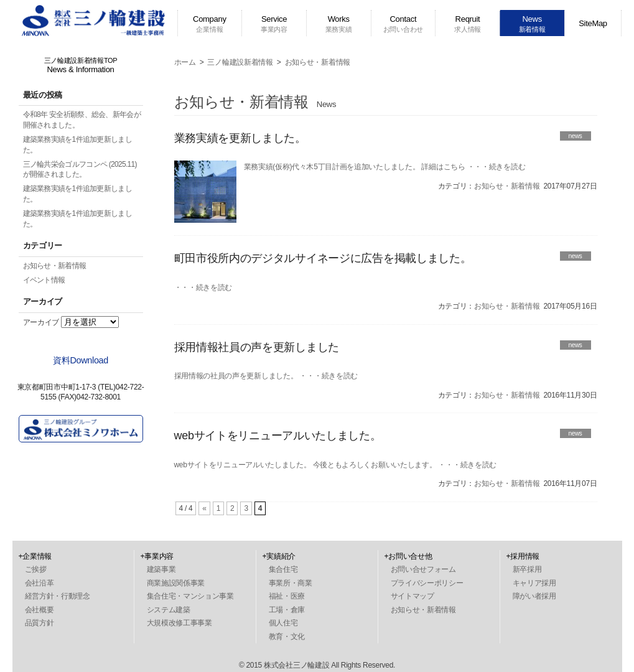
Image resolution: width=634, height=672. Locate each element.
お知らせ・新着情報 (55, 266)
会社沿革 (40, 583)
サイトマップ (413, 596)
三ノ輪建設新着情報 (240, 62)
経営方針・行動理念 (58, 596)
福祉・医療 (287, 596)
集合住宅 (283, 569)
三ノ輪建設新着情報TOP (81, 65)
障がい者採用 (534, 596)
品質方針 (40, 623)
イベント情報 (44, 280)
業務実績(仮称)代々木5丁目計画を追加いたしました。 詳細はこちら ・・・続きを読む (385, 167)
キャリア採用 (534, 583)
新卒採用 (527, 569)
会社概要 (40, 610)
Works (339, 24)
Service (274, 24)
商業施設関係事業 (176, 583)
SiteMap (593, 23)
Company (210, 24)
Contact (403, 24)
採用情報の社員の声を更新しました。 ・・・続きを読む (266, 376)
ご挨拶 (36, 569)
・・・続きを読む (203, 287)
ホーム (185, 62)
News (532, 24)
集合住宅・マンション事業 (190, 596)
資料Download (81, 360)
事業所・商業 (291, 583)
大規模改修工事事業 (179, 623)
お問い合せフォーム (423, 569)
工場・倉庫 (287, 610)
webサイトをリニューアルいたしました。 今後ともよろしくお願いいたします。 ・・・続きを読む (336, 465)
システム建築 (169, 610)
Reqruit (468, 24)
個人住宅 (283, 623)
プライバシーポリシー (427, 583)
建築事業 (161, 569)
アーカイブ (41, 322)
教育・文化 (287, 637)
